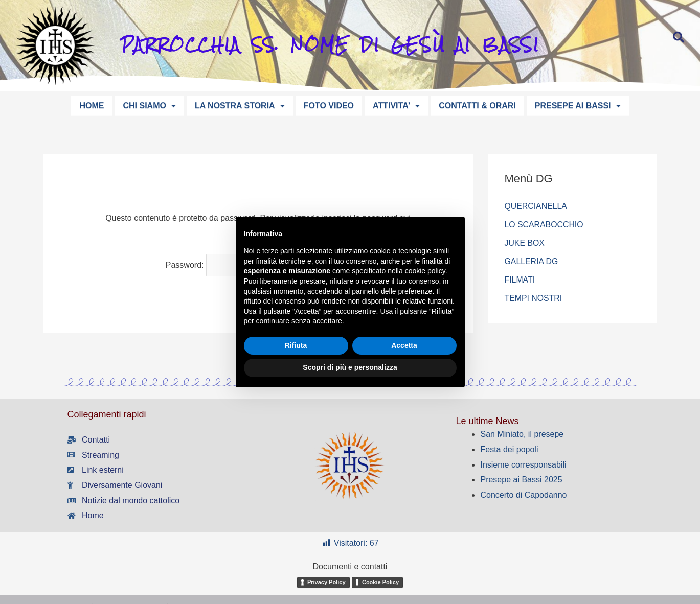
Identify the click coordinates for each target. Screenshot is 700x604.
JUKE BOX (525, 243)
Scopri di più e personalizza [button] (350, 367)
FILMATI (520, 280)
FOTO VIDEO (329, 104)
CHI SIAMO (149, 104)
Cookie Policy (380, 582)
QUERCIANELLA (536, 206)
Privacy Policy (326, 582)
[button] (149, 105)
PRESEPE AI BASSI (578, 104)
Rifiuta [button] (296, 345)
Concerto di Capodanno (523, 495)
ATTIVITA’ (396, 104)
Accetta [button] (404, 345)
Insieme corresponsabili (523, 465)
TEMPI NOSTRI (534, 298)
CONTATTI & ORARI (477, 104)
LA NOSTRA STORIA (240, 104)
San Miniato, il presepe (522, 434)
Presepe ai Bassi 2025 (521, 480)
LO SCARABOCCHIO (545, 225)
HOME (92, 104)
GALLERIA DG (532, 261)
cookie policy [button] (425, 271)
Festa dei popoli (509, 449)
